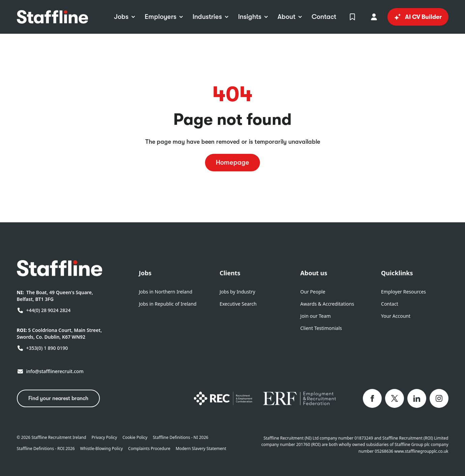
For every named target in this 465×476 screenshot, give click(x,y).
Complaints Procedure (149, 449)
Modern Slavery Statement (201, 449)
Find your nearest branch (58, 398)
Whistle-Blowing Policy (101, 449)
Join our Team (316, 316)
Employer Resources (403, 292)
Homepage (232, 162)
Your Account (396, 316)
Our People (313, 292)
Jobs (145, 273)
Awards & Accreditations (327, 304)
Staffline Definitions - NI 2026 (180, 438)
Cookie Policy (135, 438)
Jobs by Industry (237, 292)
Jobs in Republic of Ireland (168, 304)
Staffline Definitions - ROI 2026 (46, 449)
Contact (390, 304)
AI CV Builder (418, 17)
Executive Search (238, 304)
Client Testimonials (321, 328)
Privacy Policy (104, 438)
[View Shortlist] (352, 17)
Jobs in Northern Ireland (166, 292)
